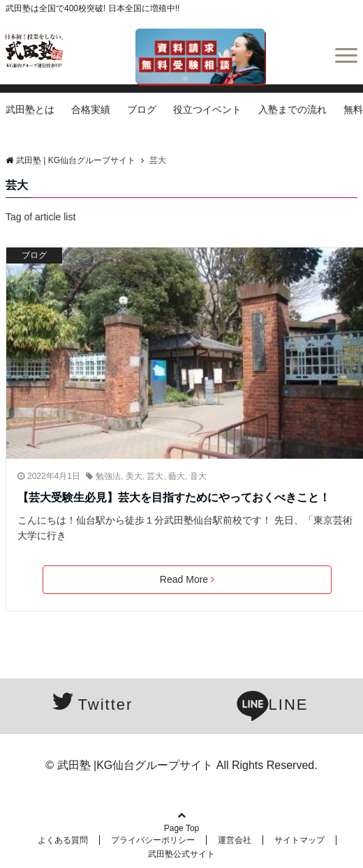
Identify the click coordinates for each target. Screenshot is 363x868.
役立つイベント (207, 109)
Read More (187, 579)
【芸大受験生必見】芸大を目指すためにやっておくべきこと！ (174, 497)
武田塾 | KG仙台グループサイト (71, 160)
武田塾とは (30, 109)
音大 (198, 476)
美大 (134, 476)
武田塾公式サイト (181, 854)
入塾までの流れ (292, 109)
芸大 (155, 476)
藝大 (177, 476)
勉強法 (108, 476)
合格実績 (91, 109)
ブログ (142, 109)
